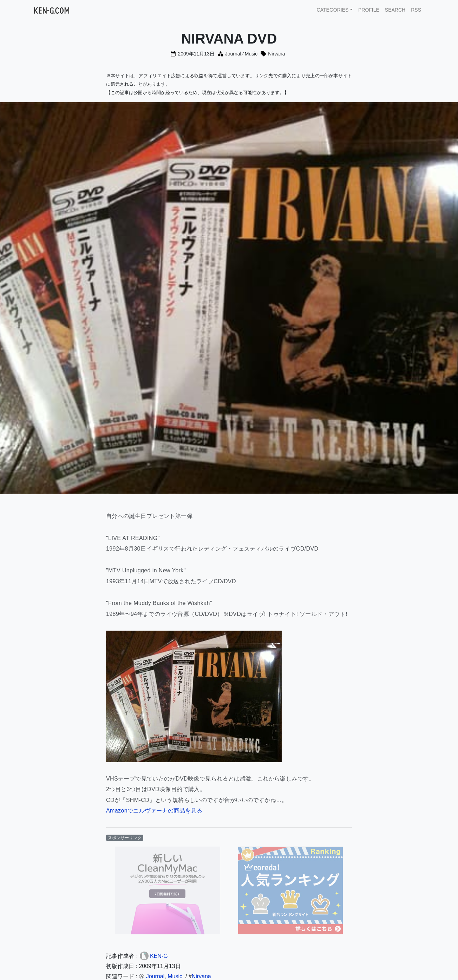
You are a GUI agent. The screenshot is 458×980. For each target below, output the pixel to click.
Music (251, 54)
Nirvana (276, 54)
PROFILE (369, 10)
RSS (416, 10)
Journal (233, 54)
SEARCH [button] (395, 10)
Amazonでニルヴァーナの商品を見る (154, 811)
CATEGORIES (333, 10)
